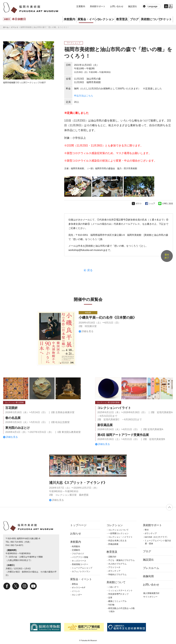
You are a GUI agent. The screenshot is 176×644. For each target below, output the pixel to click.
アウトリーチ (114, 567)
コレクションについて (118, 530)
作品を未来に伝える (117, 541)
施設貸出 (133, 6)
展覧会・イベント (87, 19)
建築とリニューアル (117, 601)
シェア (152, 204)
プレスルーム (151, 568)
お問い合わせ (117, 6)
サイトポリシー (150, 597)
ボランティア (114, 571)
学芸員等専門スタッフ (118, 594)
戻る (90, 270)
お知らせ (76, 533)
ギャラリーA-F (79, 588)
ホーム (6, 27)
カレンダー (77, 595)
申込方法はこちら (84, 96)
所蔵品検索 (113, 544)
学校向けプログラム (117, 575)
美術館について (150, 19)
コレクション (105, 19)
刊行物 (111, 605)
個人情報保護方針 (151, 593)
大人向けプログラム (117, 564)
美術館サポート (98, 6)
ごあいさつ (113, 587)
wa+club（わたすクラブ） (156, 537)
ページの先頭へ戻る (169, 507)
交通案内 (81, 6)
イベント (15, 27)
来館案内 (69, 19)
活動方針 (112, 557)
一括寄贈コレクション (118, 533)
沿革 (110, 598)
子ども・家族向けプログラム (121, 560)
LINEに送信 (168, 204)
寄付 (147, 530)
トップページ (78, 525)
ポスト (139, 204)
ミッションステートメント (120, 590)
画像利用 (148, 576)
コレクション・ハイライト (120, 537)
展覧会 (75, 584)
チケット (166, 19)
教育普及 (122, 19)
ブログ (134, 19)
